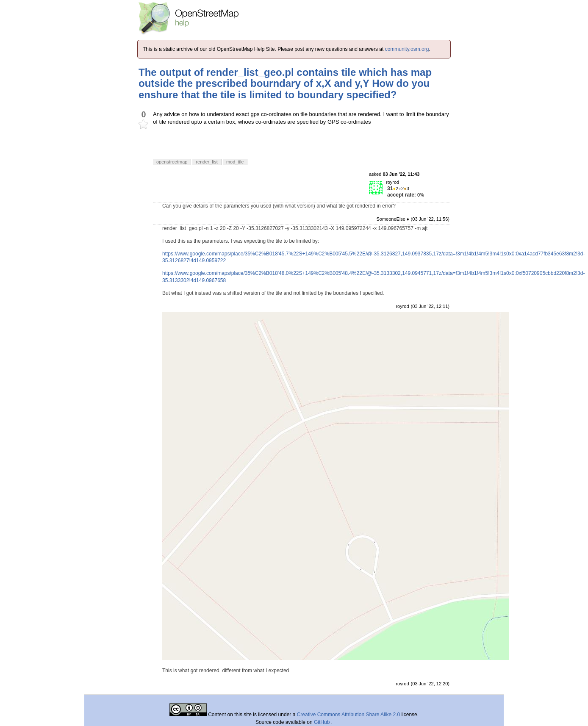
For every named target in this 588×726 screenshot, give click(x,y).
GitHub (323, 722)
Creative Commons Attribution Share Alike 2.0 (348, 715)
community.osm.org (407, 49)
